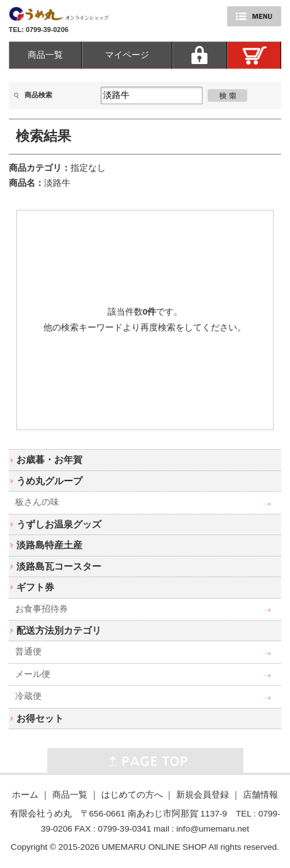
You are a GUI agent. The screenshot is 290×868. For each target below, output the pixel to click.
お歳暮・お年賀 (49, 459)
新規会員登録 (203, 795)
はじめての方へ (132, 795)
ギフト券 (35, 587)
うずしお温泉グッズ (59, 524)
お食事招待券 (42, 609)
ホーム (25, 795)
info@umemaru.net (213, 829)
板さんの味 (37, 502)
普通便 (28, 652)
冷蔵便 (28, 696)
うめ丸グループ (49, 481)
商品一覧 (45, 55)
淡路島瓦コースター (59, 566)
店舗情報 (260, 795)
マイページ (127, 55)
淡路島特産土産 (49, 545)
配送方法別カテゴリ (59, 630)
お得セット (40, 718)
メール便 (33, 674)
